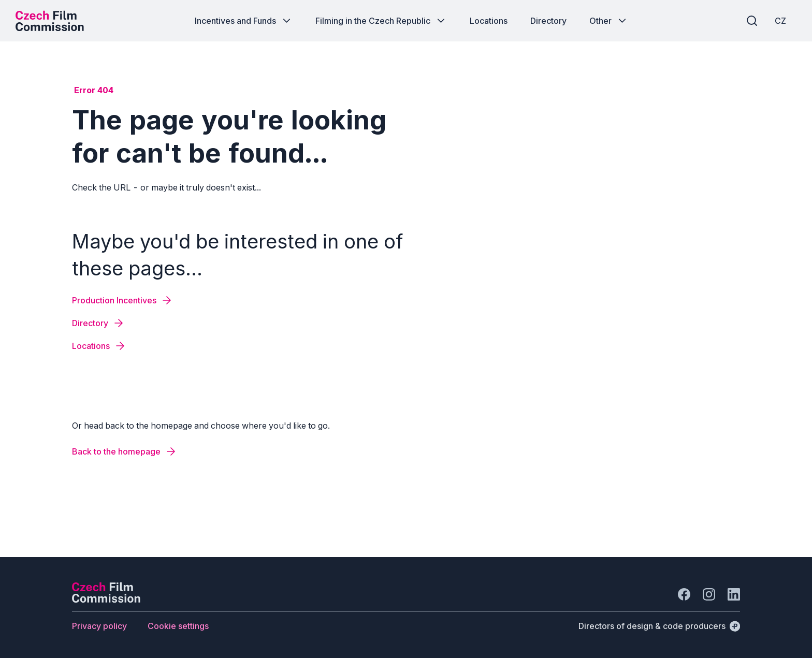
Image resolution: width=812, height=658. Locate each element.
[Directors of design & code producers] (659, 626)
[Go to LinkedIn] (734, 594)
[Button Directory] (548, 21)
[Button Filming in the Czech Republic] (381, 21)
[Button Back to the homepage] (125, 451)
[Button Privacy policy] (99, 626)
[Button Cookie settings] (178, 626)
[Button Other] (609, 21)
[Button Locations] (489, 21)
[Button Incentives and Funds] (244, 21)
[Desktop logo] (50, 21)
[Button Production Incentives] (122, 300)
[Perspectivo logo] (106, 599)
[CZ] (780, 21)
